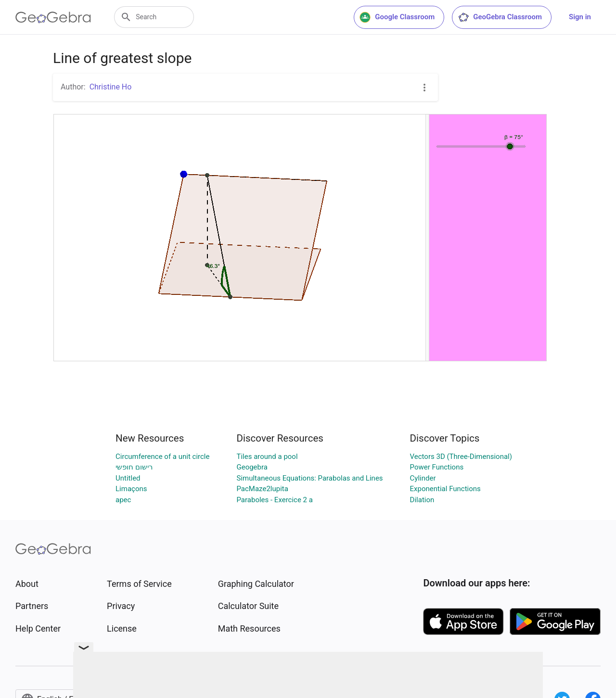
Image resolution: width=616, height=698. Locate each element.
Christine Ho (111, 87)
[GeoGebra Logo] (53, 17)
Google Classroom (397, 17)
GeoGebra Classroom (500, 17)
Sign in (580, 17)
